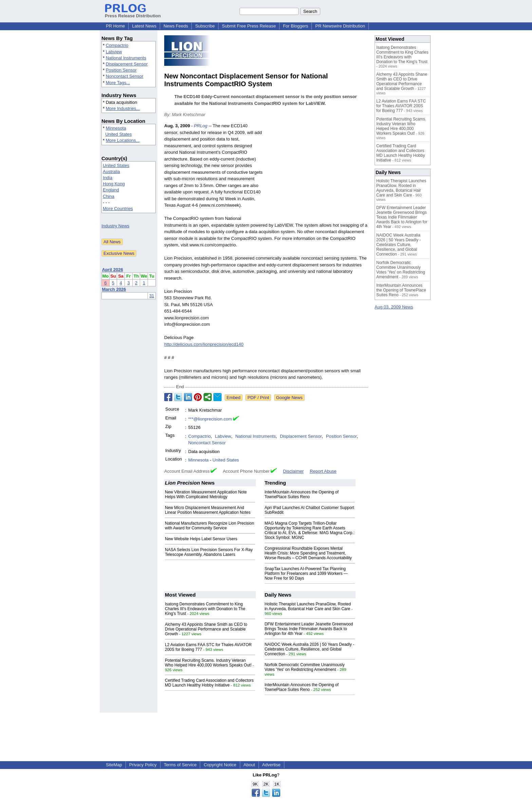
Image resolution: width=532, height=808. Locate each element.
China (109, 196)
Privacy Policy (143, 765)
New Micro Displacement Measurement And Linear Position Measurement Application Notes (208, 510)
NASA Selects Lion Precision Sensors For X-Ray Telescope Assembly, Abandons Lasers (209, 552)
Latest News (144, 26)
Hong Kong (114, 184)
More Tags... (118, 83)
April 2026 (113, 270)
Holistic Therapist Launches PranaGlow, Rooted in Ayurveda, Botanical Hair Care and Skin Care (308, 606)
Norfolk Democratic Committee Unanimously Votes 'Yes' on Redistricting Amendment (305, 667)
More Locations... (123, 140)
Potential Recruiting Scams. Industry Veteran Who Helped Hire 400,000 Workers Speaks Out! (208, 663)
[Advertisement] (317, 172)
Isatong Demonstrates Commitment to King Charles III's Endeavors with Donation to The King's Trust (205, 609)
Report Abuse (323, 471)
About (249, 765)
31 (152, 296)
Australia (111, 172)
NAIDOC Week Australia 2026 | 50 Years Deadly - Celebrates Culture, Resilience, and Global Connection (309, 649)
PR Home (115, 26)
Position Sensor (121, 70)
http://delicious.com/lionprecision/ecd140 (204, 344)
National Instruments (126, 58)
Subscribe (205, 26)
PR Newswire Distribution (340, 26)
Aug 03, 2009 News (394, 307)
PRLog (201, 126)
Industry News (115, 226)
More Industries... (123, 108)
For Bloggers (296, 26)
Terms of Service (180, 765)
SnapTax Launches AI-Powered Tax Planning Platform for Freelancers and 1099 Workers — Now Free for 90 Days (306, 574)
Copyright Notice (220, 765)
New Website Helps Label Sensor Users (201, 539)
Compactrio (117, 45)
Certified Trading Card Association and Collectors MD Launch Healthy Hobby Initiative (209, 683)
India (108, 178)
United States (118, 134)
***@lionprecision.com (210, 419)
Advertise (271, 765)
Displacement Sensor (127, 64)
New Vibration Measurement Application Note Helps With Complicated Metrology (206, 494)
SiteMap (114, 765)
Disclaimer (293, 471)
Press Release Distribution (133, 13)
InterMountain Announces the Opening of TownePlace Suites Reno (302, 494)
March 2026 (114, 289)
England (111, 190)
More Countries (118, 209)
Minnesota (116, 128)
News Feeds (176, 26)
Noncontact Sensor (125, 76)
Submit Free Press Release (249, 26)
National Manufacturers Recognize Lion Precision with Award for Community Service (210, 526)
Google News (289, 398)
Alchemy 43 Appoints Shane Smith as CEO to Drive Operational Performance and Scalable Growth (206, 629)
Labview (114, 52)
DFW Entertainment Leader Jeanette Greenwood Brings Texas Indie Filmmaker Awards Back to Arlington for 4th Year (309, 629)
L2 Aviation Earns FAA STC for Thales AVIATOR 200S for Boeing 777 (401, 106)
